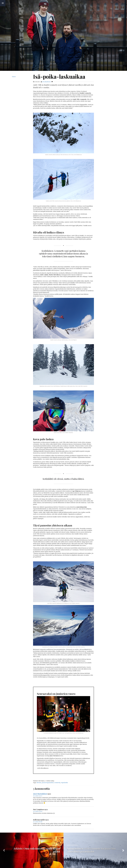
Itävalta (39, 783)
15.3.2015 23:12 (38, 811)
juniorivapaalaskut (48, 783)
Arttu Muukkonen (46, 82)
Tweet (14, 77)
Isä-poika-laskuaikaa (59, 76)
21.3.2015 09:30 (38, 822)
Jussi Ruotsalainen (40, 794)
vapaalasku (64, 783)
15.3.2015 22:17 (38, 796)
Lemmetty (57, 783)
